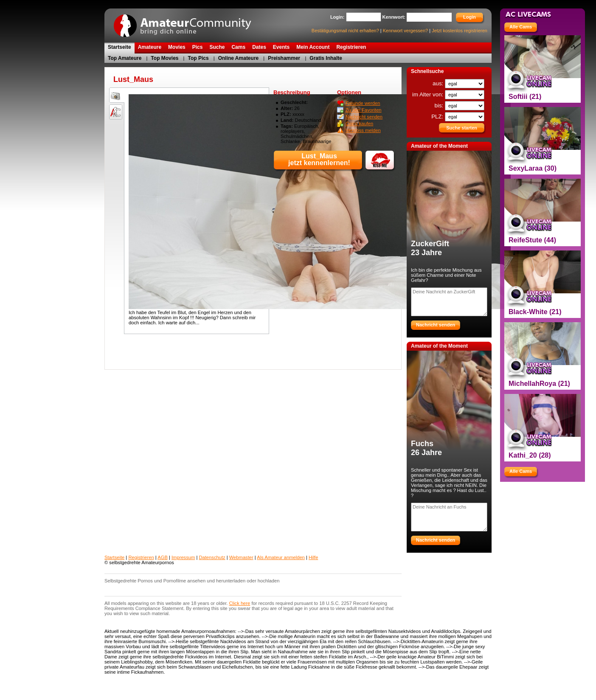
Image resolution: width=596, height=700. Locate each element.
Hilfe (313, 557)
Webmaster (241, 557)
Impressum (183, 557)
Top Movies (164, 58)
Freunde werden (363, 103)
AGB (163, 557)
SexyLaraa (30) (533, 168)
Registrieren (141, 557)
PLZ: (438, 117)
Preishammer (284, 58)
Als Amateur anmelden (281, 557)
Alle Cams (521, 27)
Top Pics (198, 58)
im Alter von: (429, 94)
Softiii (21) (525, 97)
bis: (440, 105)
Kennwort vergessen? (405, 31)
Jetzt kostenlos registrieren (460, 31)
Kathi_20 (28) (530, 455)
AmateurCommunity (187, 23)
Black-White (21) (535, 312)
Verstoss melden (363, 130)
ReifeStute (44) (532, 240)
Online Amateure (239, 58)
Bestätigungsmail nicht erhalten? (345, 31)
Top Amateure (125, 58)
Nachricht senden (364, 117)
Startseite (114, 557)
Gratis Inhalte (326, 58)
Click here (240, 603)
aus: (439, 83)
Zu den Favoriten (364, 110)
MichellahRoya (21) (539, 384)
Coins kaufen (359, 124)
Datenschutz (212, 557)
